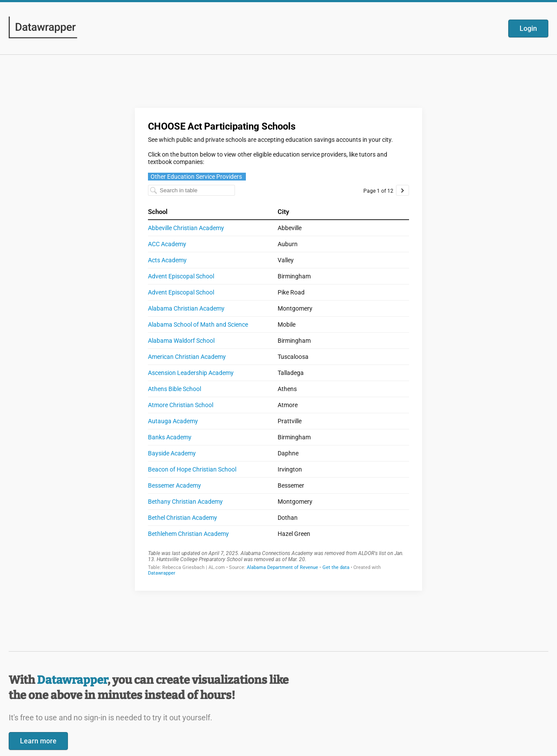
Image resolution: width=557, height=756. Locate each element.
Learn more (38, 741)
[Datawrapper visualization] (278, 348)
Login (528, 28)
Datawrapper (72, 680)
